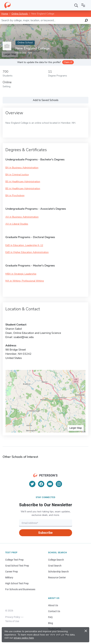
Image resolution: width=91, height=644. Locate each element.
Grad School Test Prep (17, 566)
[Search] (76, 5)
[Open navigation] (83, 5)
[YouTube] (50, 484)
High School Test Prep (17, 583)
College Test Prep (14, 560)
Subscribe (45, 533)
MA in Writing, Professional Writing (25, 281)
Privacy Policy (13, 617)
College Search (56, 560)
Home (5, 14)
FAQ (50, 617)
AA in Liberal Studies (17, 224)
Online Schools (20, 14)
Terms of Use (12, 621)
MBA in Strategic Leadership (21, 274)
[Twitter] (32, 484)
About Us (53, 605)
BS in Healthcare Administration (23, 182)
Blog (51, 623)
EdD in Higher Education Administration (27, 252)
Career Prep (12, 572)
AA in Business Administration (22, 217)
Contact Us (54, 611)
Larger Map (76, 428)
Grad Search (55, 566)
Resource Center (57, 577)
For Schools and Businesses (20, 589)
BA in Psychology (15, 195)
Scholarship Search (58, 572)
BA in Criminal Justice (17, 175)
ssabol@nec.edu (24, 337)
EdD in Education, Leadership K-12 (24, 245)
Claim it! (68, 62)
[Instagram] (59, 484)
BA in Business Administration (22, 168)
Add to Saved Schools (46, 100)
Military (9, 577)
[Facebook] (41, 484)
